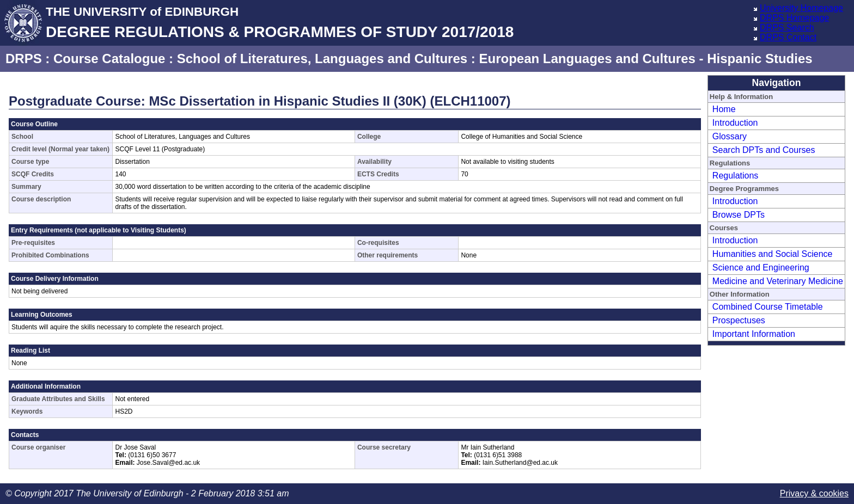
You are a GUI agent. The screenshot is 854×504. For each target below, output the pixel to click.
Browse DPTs (739, 215)
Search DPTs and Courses (764, 150)
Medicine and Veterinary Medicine (778, 281)
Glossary (730, 136)
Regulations (736, 176)
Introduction (735, 123)
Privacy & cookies (814, 493)
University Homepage (801, 8)
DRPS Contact (788, 37)
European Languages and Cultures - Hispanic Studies (645, 59)
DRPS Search (787, 27)
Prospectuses (739, 320)
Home (724, 109)
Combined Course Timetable (768, 307)
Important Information (754, 334)
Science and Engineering (761, 268)
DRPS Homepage (794, 18)
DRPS (24, 59)
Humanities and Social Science (773, 254)
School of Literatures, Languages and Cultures (322, 59)
